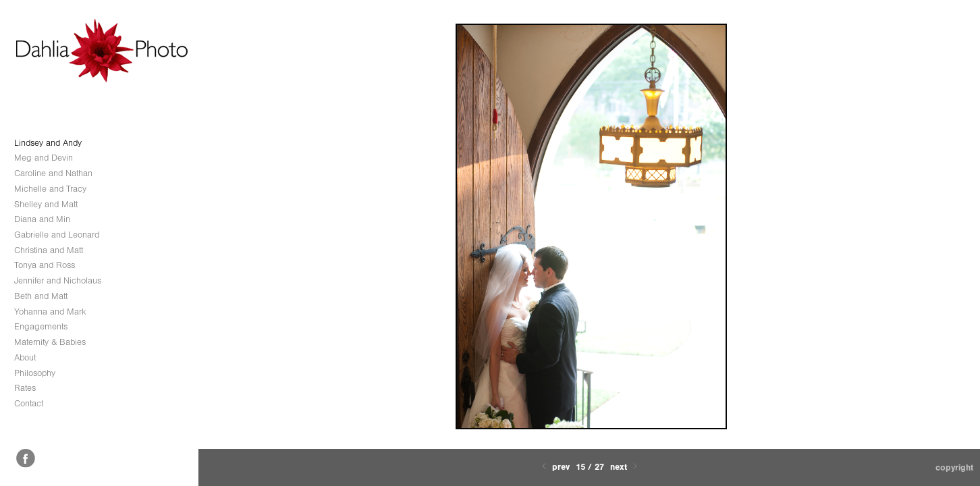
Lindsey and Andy (48, 143)
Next (625, 467)
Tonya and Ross (45, 265)
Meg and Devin (44, 158)
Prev (554, 467)
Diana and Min (42, 219)
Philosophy (35, 373)
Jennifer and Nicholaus (58, 280)
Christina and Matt (49, 250)
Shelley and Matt (46, 204)
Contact (29, 403)
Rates (25, 388)
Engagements (41, 326)
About (25, 357)
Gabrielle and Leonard (57, 235)
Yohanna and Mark (50, 312)
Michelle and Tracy (50, 189)
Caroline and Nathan (53, 173)
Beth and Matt (41, 296)
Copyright (954, 467)
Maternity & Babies (50, 342)
